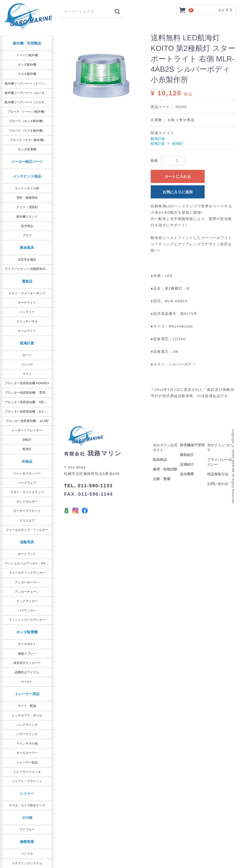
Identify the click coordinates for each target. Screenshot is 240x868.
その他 (27, 818)
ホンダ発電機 (27, 149)
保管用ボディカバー (27, 663)
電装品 (27, 281)
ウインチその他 (27, 743)
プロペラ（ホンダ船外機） (27, 121)
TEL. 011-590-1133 (88, 486)
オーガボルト (27, 644)
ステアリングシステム (27, 863)
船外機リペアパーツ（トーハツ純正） (29, 84)
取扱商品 (160, 460)
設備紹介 (187, 464)
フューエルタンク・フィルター (27, 530)
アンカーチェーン (27, 592)
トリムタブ (27, 520)
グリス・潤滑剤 (27, 207)
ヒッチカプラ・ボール (27, 715)
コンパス (27, 364)
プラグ (27, 235)
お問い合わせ (218, 484)
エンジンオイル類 (27, 188)
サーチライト (27, 303)
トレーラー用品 (27, 694)
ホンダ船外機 (27, 65)
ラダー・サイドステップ (27, 492)
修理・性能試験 (165, 469)
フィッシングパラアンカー (27, 620)
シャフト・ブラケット (27, 781)
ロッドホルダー (27, 501)
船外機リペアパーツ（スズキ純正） (29, 102)
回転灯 (27, 440)
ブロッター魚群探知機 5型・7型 (28, 402)
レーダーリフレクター (27, 430)
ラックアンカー (27, 601)
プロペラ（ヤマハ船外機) (27, 140)
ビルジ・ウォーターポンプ (27, 293)
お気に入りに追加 (178, 192)
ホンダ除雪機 (27, 632)
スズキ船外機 (27, 74)
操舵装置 (27, 842)
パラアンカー (27, 610)
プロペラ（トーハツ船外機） (27, 112)
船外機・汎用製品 (27, 43)
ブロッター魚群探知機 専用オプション (29, 393)
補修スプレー (27, 654)
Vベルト (27, 682)
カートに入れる (178, 177)
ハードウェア (27, 483)
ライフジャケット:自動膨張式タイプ (29, 269)
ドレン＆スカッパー (27, 473)
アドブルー (27, 829)
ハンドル (27, 854)
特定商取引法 (218, 474)
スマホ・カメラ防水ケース (27, 805)
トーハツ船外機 (27, 55)
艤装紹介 (187, 455)
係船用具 (27, 542)
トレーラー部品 (27, 762)
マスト (27, 374)
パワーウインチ (27, 734)
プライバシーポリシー (219, 462)
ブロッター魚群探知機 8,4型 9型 (28, 412)
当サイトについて (219, 448)
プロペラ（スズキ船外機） (27, 131)
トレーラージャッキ (27, 772)
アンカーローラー (27, 582)
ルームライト (27, 331)
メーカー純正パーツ (27, 162)
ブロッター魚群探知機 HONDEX (27, 383)
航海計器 (27, 343)
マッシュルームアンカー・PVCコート (29, 563)
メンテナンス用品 (27, 176)
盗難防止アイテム (27, 672)
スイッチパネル (27, 321)
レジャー (27, 793)
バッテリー (27, 312)
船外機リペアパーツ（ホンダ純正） (29, 93)
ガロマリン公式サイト (165, 448)
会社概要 (187, 474)
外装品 (27, 461)
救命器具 (27, 248)
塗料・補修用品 (27, 198)
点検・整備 (162, 479)
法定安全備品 (27, 259)
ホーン (27, 355)
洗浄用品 (27, 226)
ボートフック (27, 554)
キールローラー (27, 753)
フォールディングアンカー (27, 573)
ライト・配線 (27, 706)
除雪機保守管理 (192, 445)
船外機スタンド (27, 217)
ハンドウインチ (27, 725)
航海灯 (27, 449)
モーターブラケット (27, 511)
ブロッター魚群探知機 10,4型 (27, 421)
